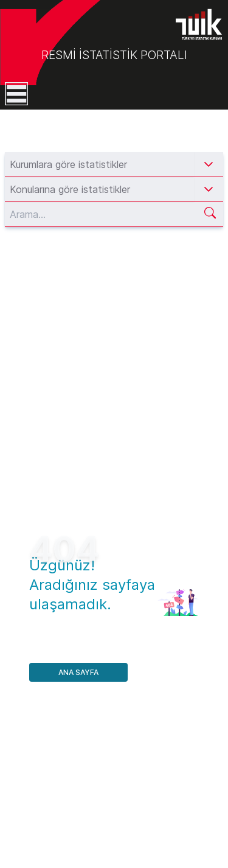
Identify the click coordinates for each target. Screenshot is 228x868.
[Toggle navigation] (14, 94)
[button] (209, 164)
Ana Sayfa (78, 672)
